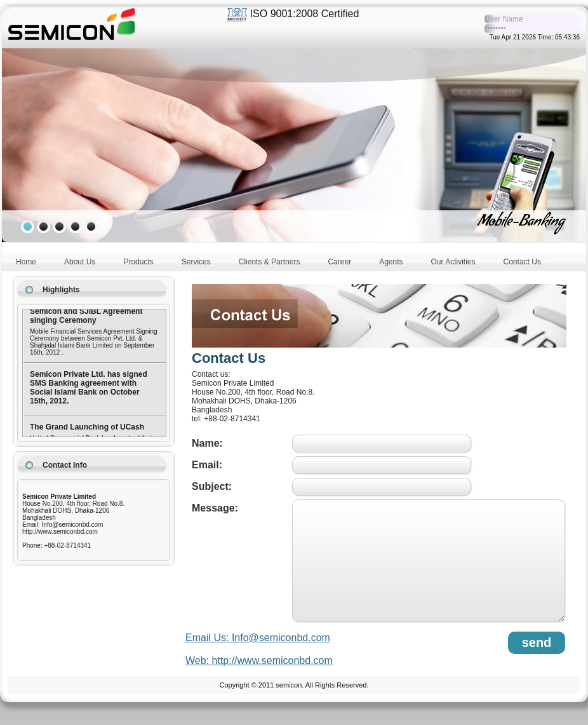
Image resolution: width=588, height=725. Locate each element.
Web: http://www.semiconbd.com (259, 661)
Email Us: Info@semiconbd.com (258, 638)
